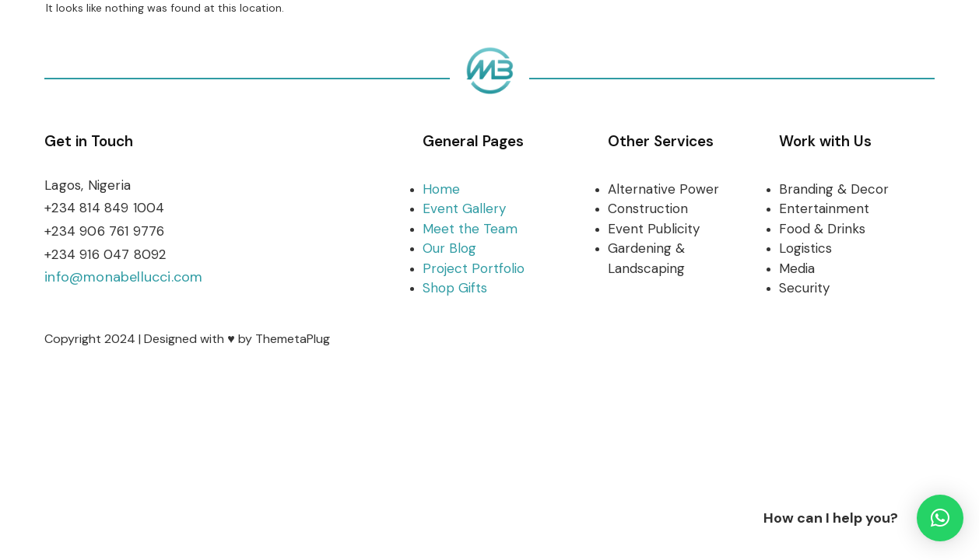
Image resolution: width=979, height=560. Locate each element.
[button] (940, 518)
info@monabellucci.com (123, 277)
